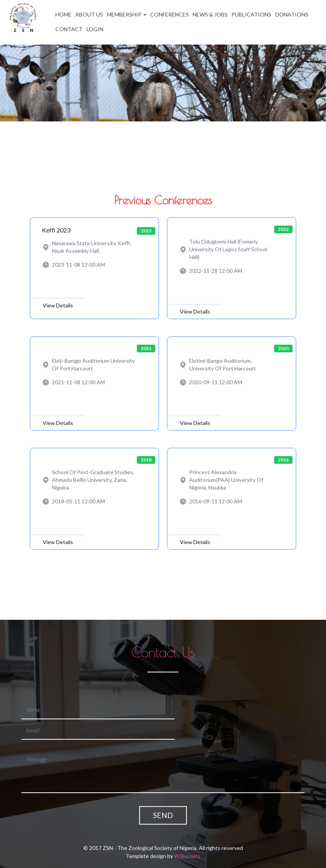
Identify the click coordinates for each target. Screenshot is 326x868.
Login (95, 29)
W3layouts (187, 839)
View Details (58, 305)
